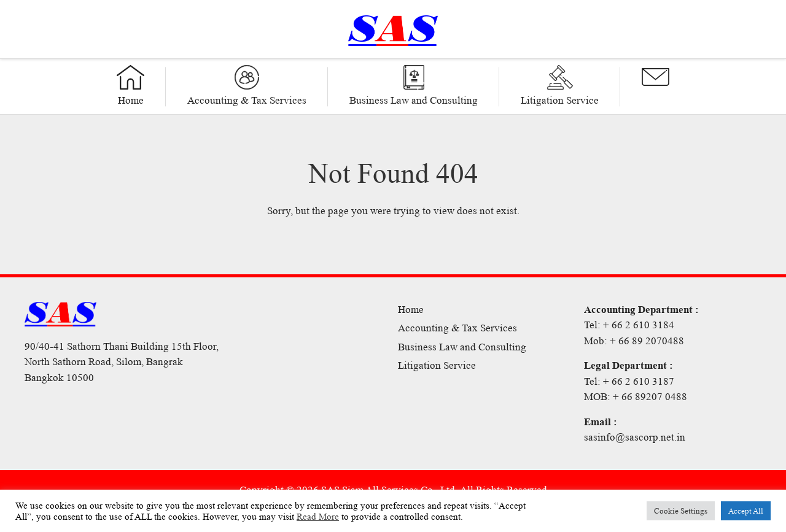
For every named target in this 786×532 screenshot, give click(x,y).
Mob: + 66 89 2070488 (634, 341)
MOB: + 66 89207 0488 (636, 397)
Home (411, 310)
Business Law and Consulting (462, 347)
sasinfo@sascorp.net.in (635, 437)
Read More (318, 517)
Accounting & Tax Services (457, 328)
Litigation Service (437, 365)
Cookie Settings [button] (681, 511)
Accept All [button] (746, 511)
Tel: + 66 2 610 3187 (629, 381)
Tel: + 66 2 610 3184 (629, 325)
